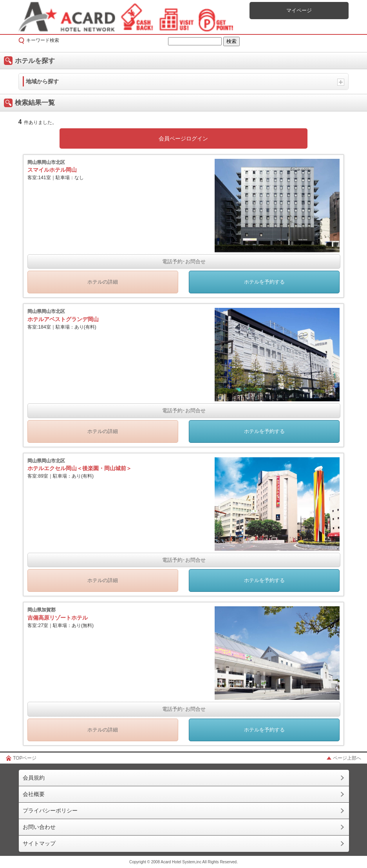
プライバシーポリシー (50, 810)
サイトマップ (39, 843)
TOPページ (25, 758)
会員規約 (34, 778)
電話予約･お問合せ (184, 261)
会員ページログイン (183, 138)
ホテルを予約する (264, 282)
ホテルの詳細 (103, 282)
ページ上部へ (347, 758)
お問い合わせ (39, 827)
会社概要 (34, 794)
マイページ (299, 10)
